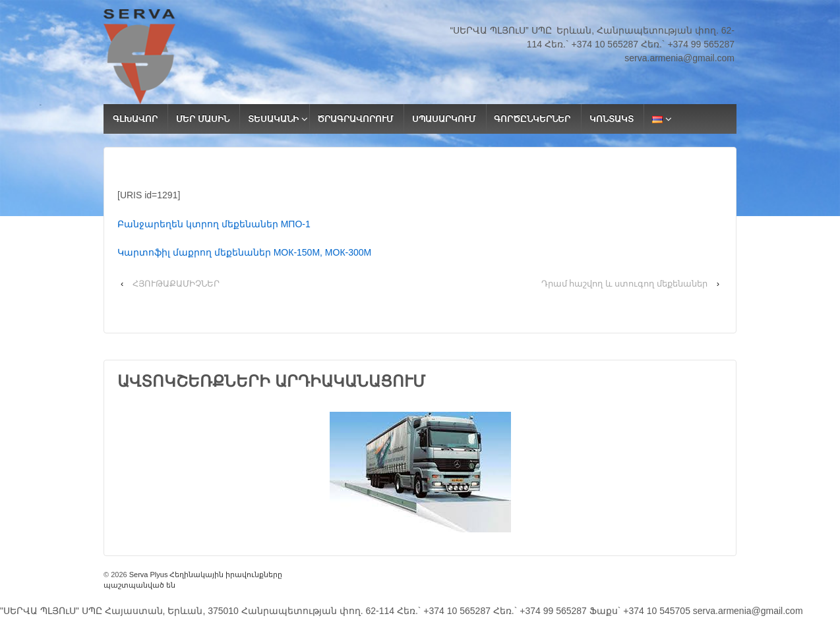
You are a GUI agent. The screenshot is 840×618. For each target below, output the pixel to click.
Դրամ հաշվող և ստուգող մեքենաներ (624, 284)
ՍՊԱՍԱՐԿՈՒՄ (444, 119)
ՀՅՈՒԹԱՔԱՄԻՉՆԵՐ (176, 284)
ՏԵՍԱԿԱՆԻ (273, 119)
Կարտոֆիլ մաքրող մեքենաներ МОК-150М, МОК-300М (244, 252)
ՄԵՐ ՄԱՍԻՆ (203, 119)
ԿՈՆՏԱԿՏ (612, 119)
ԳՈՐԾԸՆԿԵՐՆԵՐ (532, 119)
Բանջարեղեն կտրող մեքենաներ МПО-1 (214, 224)
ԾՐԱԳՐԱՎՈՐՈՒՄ (355, 119)
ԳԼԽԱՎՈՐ (135, 119)
